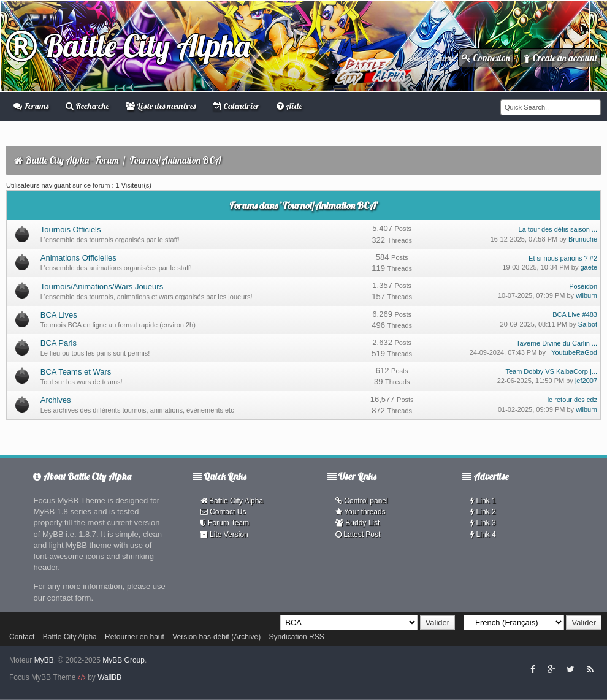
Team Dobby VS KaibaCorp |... (551, 371)
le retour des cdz (572, 400)
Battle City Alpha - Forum (72, 160)
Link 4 (483, 535)
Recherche (87, 106)
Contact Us (223, 512)
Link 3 (483, 523)
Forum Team (225, 523)
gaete (589, 267)
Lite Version (224, 535)
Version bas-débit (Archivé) (216, 637)
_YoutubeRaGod (572, 352)
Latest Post (358, 535)
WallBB (109, 677)
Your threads (361, 512)
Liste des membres (161, 106)
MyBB (44, 660)
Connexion (486, 58)
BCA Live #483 (575, 314)
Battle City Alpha (128, 46)
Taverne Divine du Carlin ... (557, 343)
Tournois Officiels (71, 230)
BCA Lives (59, 315)
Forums (31, 106)
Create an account (560, 58)
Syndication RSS (297, 637)
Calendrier (236, 106)
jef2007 (586, 381)
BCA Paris (59, 343)
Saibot (588, 324)
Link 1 (483, 501)
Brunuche (583, 239)
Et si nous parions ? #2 (563, 258)
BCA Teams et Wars (76, 372)
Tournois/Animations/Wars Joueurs (102, 287)
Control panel (362, 501)
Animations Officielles (78, 258)
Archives (56, 400)
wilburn (586, 295)
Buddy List (357, 523)
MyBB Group (124, 660)
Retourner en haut (135, 637)
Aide (289, 106)
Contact (22, 637)
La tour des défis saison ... (558, 229)
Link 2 (483, 512)
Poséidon (583, 286)
